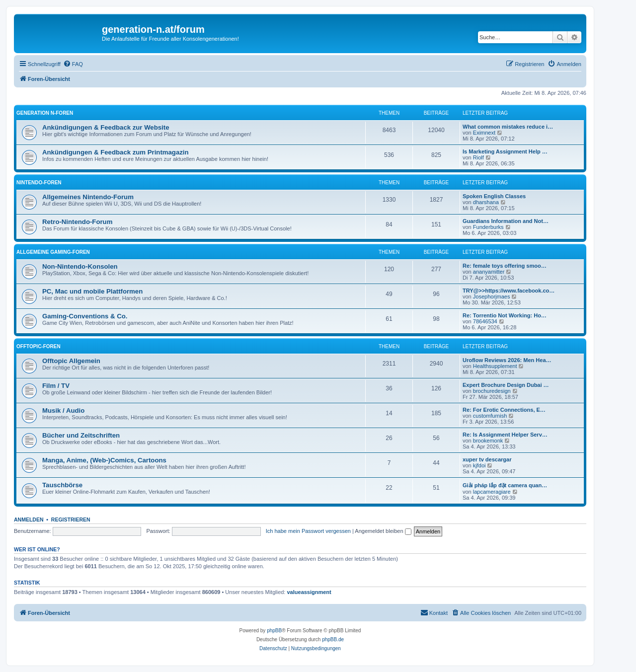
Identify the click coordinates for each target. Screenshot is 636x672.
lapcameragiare (492, 492)
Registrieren (71, 520)
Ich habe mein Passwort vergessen (308, 531)
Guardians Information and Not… (506, 221)
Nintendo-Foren (39, 183)
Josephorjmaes (492, 297)
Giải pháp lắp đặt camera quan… (505, 485)
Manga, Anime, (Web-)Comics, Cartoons (104, 460)
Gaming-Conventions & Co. (85, 316)
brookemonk (488, 441)
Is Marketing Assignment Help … (505, 151)
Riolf (478, 157)
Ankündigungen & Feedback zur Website (106, 127)
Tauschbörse (62, 485)
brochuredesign (492, 391)
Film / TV (56, 386)
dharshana (486, 202)
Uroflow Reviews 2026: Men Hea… (507, 360)
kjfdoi (479, 465)
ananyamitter (489, 272)
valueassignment (309, 592)
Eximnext (484, 133)
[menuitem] (73, 64)
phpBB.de (333, 639)
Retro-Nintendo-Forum (77, 222)
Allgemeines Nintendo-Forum (88, 197)
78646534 (485, 321)
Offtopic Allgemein (71, 361)
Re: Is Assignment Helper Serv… (505, 435)
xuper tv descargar (487, 459)
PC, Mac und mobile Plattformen (92, 291)
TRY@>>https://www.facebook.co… (509, 291)
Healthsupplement (495, 366)
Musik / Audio (63, 411)
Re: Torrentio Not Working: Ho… (505, 315)
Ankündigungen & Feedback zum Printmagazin (116, 152)
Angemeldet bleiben (383, 531)
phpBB (274, 631)
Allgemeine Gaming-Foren (53, 252)
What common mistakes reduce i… (508, 127)
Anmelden (29, 520)
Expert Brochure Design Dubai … (506, 385)
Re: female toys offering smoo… (505, 266)
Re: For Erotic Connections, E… (504, 410)
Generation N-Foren (45, 113)
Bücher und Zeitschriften (81, 435)
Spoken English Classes (494, 196)
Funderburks (488, 227)
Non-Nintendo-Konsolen (80, 266)
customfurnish (490, 416)
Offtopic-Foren (39, 346)
